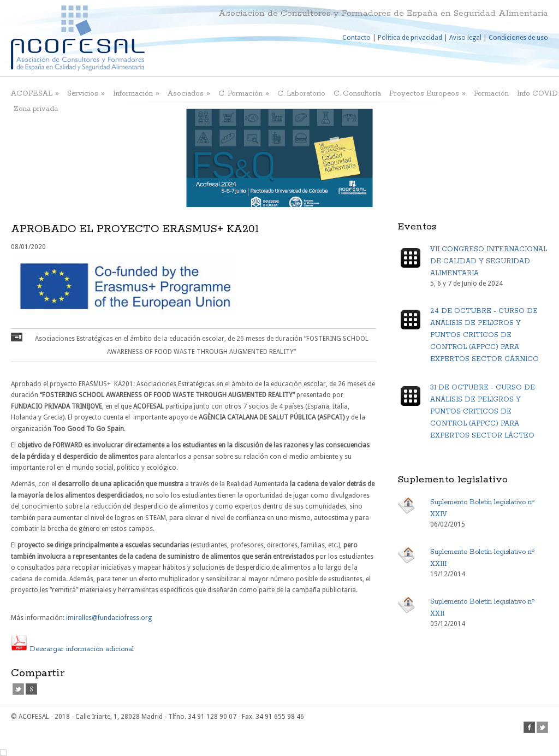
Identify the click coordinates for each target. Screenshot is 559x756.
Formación (491, 94)
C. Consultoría (357, 94)
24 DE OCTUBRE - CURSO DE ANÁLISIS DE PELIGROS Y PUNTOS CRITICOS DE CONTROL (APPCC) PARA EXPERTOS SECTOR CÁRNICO (484, 335)
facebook (529, 727)
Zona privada (36, 109)
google (31, 689)
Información (136, 93)
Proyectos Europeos (427, 93)
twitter (18, 689)
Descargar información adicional (72, 649)
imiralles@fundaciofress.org (109, 618)
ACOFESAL (35, 93)
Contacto (356, 38)
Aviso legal (465, 38)
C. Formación (244, 93)
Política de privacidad (410, 38)
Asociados (189, 93)
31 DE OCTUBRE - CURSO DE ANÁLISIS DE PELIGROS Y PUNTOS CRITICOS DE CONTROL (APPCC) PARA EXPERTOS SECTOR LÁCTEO (483, 412)
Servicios (86, 93)
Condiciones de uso (518, 38)
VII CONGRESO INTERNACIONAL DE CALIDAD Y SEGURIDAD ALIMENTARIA (489, 261)
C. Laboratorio (301, 94)
